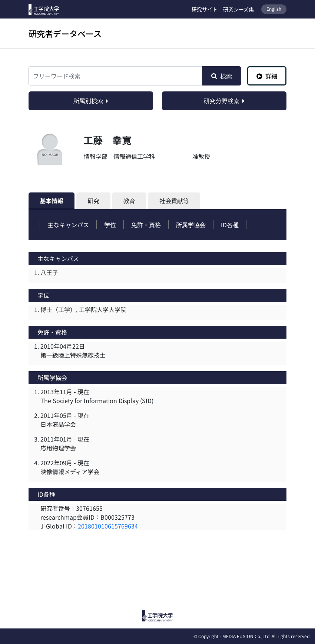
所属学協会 (191, 225)
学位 (110, 225)
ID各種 (230, 225)
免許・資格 (146, 225)
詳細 (267, 76)
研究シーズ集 (238, 9)
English (274, 9)
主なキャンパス (68, 225)
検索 (222, 76)
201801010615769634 (108, 526)
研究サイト (205, 9)
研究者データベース (65, 33)
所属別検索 (91, 101)
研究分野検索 (224, 101)
